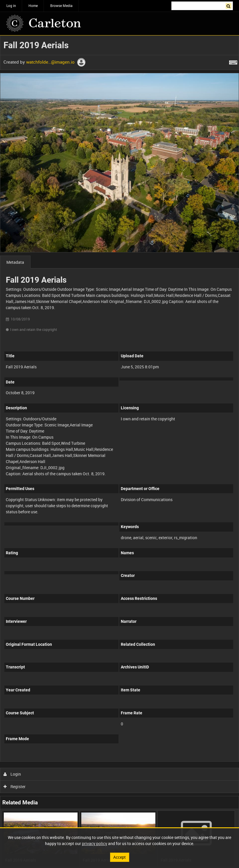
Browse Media (61, 6)
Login (12, 774)
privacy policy (95, 843)
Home (33, 6)
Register (15, 787)
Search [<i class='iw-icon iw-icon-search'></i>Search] (230, 5)
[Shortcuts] (233, 61)
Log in (11, 6)
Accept (119, 857)
